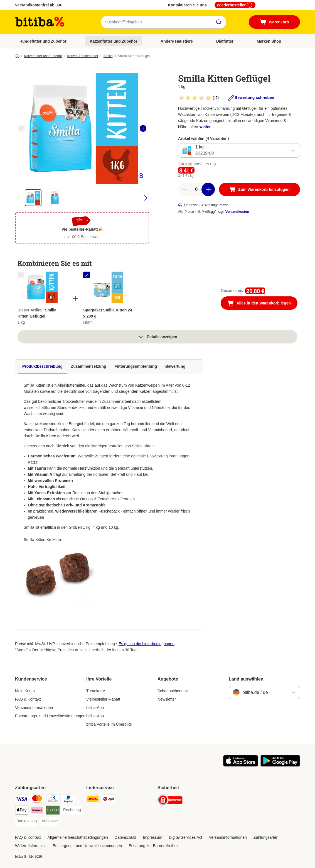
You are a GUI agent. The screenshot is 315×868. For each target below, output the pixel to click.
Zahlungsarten (266, 837)
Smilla (108, 56)
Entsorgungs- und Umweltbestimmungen (50, 716)
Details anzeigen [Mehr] (157, 337)
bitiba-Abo (95, 708)
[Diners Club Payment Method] (53, 800)
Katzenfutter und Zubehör (113, 41)
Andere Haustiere (177, 41)
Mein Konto (25, 691)
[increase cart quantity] (208, 189)
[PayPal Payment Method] (68, 800)
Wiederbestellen (235, 5)
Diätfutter (225, 41)
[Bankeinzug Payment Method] (27, 821)
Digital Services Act (186, 837)
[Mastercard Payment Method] (37, 800)
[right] (143, 128)
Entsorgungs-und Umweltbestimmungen (87, 846)
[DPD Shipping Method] (109, 800)
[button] (214, 164)
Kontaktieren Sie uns (187, 5)
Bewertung (175, 366)
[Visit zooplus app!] (241, 765)
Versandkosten (237, 212)
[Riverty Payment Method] (53, 811)
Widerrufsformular (30, 846)
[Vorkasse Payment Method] (50, 821)
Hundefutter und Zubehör (43, 41)
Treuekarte (96, 691)
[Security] (170, 801)
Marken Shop (269, 41)
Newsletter (167, 699)
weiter (205, 127)
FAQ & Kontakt (28, 699)
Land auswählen (246, 679)
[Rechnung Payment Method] (72, 810)
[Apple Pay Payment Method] (22, 811)
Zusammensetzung (89, 366)
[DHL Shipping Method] (93, 800)
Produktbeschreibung (42, 366)
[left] (21, 128)
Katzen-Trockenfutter (83, 56)
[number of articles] (196, 189)
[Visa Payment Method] (22, 800)
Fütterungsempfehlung (136, 366)
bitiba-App (95, 716)
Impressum (153, 837)
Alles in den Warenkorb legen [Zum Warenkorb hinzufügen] (262, 304)
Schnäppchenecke (174, 691)
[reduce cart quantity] (185, 189)
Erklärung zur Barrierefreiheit (153, 846)
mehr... (225, 205)
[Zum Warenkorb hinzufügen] (259, 189)
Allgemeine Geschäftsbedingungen (78, 837)
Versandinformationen (34, 708)
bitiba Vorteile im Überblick (109, 724)
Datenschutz (125, 837)
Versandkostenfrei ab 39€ (39, 5)
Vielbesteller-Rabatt (103, 699)
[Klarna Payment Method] (37, 811)
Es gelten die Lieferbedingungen (147, 644)
